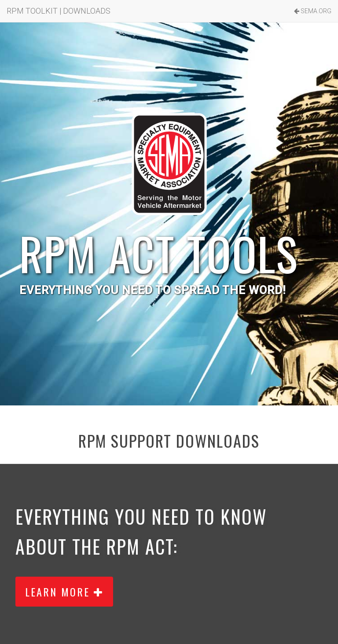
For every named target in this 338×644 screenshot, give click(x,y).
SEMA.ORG (313, 11)
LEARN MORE (64, 592)
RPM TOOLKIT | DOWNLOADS (59, 11)
